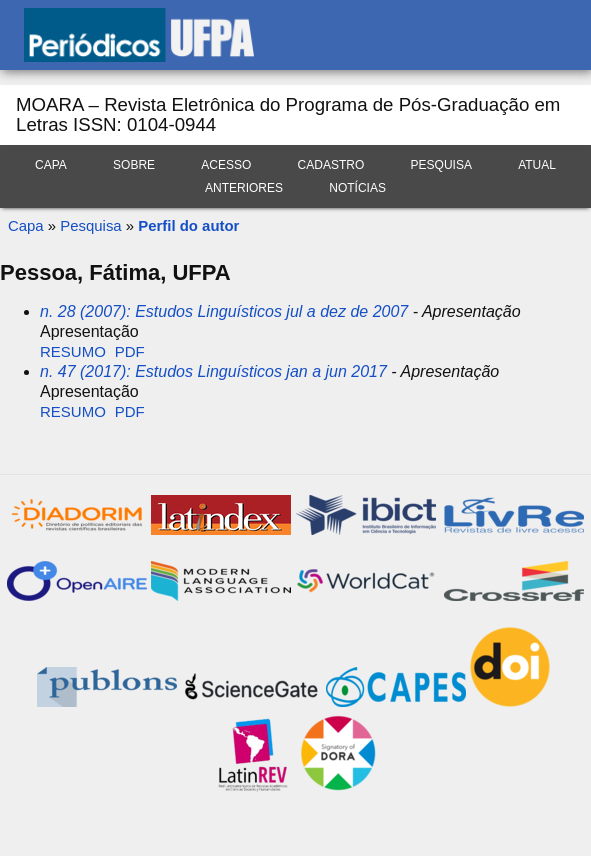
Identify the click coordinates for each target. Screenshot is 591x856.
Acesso (226, 165)
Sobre (134, 165)
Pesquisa (441, 165)
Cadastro (331, 165)
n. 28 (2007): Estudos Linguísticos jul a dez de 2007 (224, 311)
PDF (130, 351)
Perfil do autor (188, 225)
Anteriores (244, 188)
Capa (51, 165)
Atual (537, 165)
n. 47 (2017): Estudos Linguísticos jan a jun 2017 (213, 371)
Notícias (357, 188)
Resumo (73, 351)
